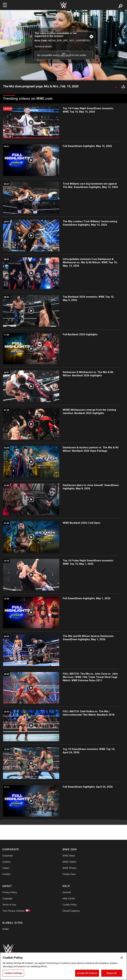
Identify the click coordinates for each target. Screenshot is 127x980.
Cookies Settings (13, 973)
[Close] (122, 958)
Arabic (6, 929)
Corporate (8, 856)
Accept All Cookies (87, 973)
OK (63, 54)
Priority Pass (69, 874)
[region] (63, 966)
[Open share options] (123, 87)
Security (67, 892)
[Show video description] (116, 87)
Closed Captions (71, 911)
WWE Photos (70, 868)
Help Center (69, 898)
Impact (6, 868)
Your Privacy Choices (13, 911)
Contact (6, 874)
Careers (7, 862)
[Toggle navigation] (5, 5)
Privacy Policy (10, 892)
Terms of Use (9, 905)
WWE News (69, 856)
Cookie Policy (70, 905)
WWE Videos (69, 862)
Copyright (7, 898)
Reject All (112, 973)
